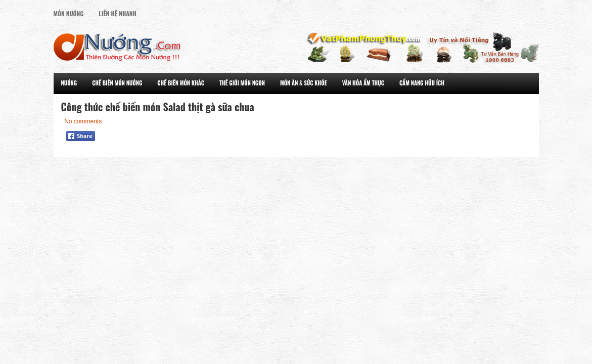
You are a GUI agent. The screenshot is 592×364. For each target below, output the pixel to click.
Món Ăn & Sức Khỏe (304, 83)
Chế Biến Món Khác (181, 83)
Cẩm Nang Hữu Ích (422, 83)
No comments (83, 121)
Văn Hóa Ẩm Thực (363, 83)
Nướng (69, 83)
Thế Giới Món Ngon (242, 83)
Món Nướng (69, 13)
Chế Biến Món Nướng (117, 83)
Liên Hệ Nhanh (118, 13)
